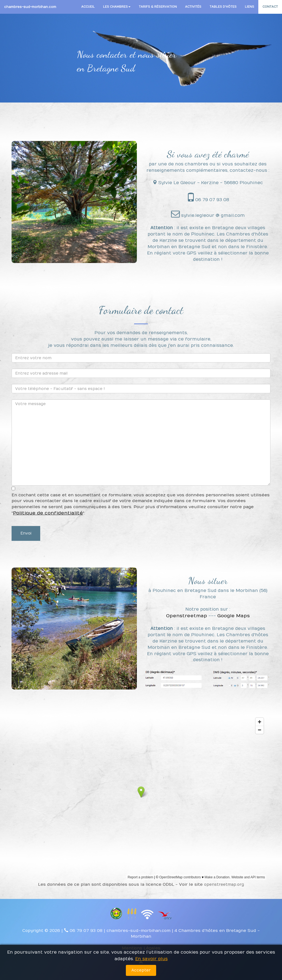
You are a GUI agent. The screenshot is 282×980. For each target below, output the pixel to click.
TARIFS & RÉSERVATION (158, 7)
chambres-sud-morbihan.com (30, 7)
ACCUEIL (88, 7)
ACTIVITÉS (193, 7)
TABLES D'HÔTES (223, 7)
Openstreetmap (187, 616)
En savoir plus (151, 959)
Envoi (26, 533)
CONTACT (270, 7)
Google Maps (234, 616)
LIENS (250, 7)
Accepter (141, 970)
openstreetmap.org (224, 885)
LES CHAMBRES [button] (117, 7)
